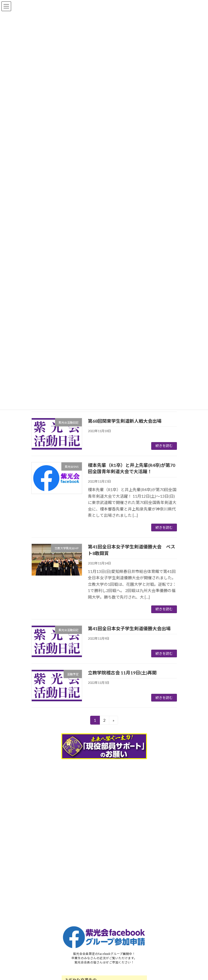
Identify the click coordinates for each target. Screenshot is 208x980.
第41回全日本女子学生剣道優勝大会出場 (129, 628)
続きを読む (164, 446)
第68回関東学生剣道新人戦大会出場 (125, 421)
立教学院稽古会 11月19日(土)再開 (122, 673)
